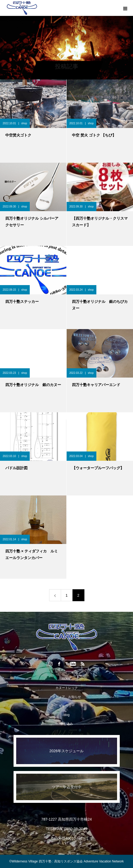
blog (66, 715)
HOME (67, 679)
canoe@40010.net (66, 838)
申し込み (67, 724)
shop (24, 123)
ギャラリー (67, 706)
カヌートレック (67, 688)
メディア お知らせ (67, 697)
